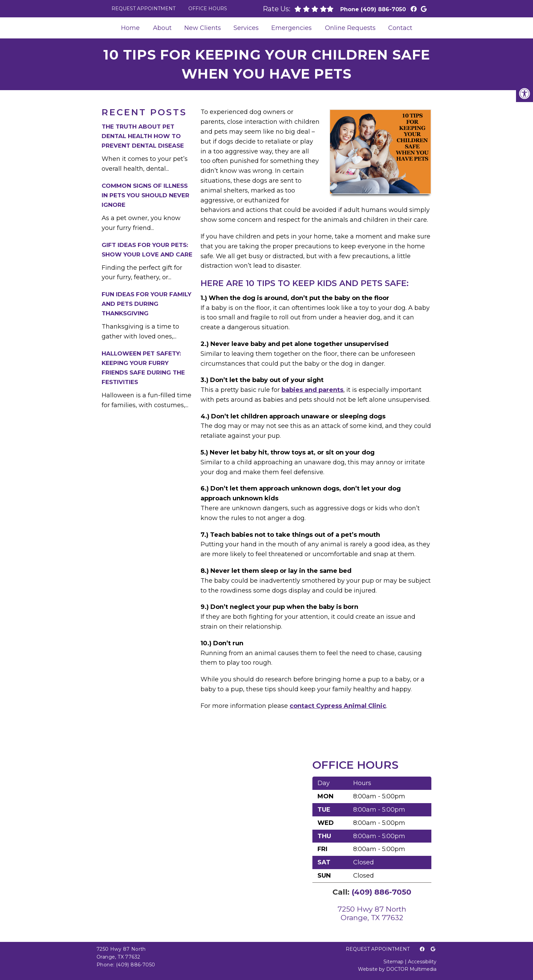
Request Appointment (143, 9)
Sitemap (393, 962)
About (162, 28)
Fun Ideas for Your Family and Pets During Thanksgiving (147, 304)
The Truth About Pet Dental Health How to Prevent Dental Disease (143, 136)
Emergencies (291, 28)
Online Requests (350, 28)
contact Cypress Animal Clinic (338, 706)
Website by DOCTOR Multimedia (397, 969)
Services (246, 28)
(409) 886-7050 (383, 9)
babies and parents (312, 390)
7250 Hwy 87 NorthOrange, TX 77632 (372, 913)
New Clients (203, 28)
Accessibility (422, 962)
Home (130, 28)
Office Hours (208, 9)
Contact (400, 28)
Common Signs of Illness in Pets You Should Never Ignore (145, 195)
